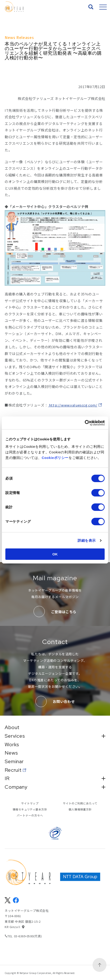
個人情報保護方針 (80, 809)
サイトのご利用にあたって (80, 803)
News (11, 753)
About (12, 727)
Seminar (15, 761)
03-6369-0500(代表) (28, 936)
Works (12, 744)
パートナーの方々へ (30, 815)
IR (55, 778)
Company (55, 787)
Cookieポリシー (55, 458)
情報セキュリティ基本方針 (30, 809)
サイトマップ (30, 803)
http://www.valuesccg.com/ (73, 405)
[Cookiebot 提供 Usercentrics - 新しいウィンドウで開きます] (84, 423)
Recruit (13, 770)
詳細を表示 (87, 540)
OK (55, 554)
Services (55, 736)
